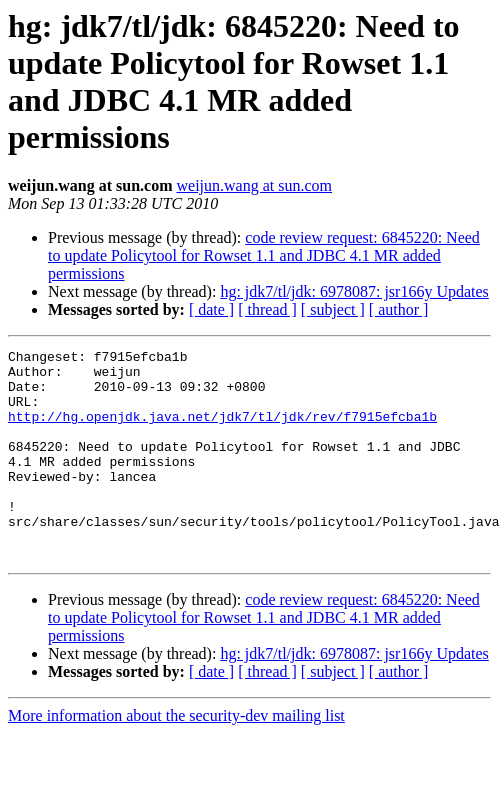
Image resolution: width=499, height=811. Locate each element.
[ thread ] (267, 309)
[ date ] (211, 309)
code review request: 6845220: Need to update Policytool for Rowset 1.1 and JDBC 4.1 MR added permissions (264, 255)
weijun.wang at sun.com (254, 185)
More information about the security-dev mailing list (176, 757)
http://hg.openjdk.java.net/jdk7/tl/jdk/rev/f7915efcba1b (222, 431)
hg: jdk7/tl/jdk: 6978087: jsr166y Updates (354, 291)
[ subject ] (333, 309)
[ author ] (399, 309)
